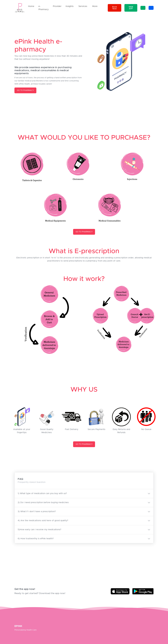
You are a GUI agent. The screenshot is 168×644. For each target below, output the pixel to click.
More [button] (95, 6)
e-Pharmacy (44, 8)
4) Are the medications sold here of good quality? (43, 521)
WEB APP (131, 8)
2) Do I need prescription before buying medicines (43, 502)
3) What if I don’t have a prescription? (37, 511)
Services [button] (83, 6)
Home (31, 6)
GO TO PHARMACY (25, 90)
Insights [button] (70, 6)
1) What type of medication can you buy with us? (42, 493)
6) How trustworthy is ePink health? (36, 539)
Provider (57, 6)
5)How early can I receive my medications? (39, 530)
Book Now (115, 8)
